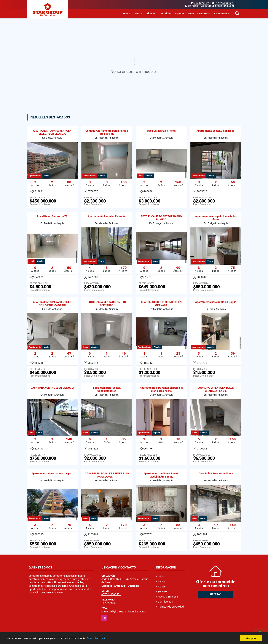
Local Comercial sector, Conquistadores (107, 389)
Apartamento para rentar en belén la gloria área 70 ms (161, 389)
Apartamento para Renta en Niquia (216, 302)
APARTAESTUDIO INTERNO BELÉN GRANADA (161, 304)
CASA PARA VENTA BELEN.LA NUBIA (52, 388)
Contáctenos (222, 13)
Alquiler (151, 13)
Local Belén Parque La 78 (52, 216)
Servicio (166, 13)
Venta (138, 13)
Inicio (127, 13)
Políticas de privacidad (171, 607)
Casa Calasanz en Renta (161, 131)
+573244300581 (224, 3)
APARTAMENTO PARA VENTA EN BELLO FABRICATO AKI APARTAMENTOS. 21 (52, 305)
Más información (99, 639)
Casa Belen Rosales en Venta (216, 473)
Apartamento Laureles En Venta (107, 216)
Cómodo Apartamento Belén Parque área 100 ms (107, 132)
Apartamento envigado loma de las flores (216, 218)
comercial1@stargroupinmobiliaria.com (124, 611)
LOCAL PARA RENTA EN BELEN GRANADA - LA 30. (216, 389)
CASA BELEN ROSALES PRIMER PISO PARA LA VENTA (107, 475)
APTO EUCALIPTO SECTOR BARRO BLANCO (161, 218)
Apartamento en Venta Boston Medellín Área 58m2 (161, 475)
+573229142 (201, 3)
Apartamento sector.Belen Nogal (216, 131)
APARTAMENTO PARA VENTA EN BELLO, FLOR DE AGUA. (52, 132)
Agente (180, 13)
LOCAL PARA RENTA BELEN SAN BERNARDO (107, 304)
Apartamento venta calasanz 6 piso (52, 473)
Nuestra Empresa (199, 13)
